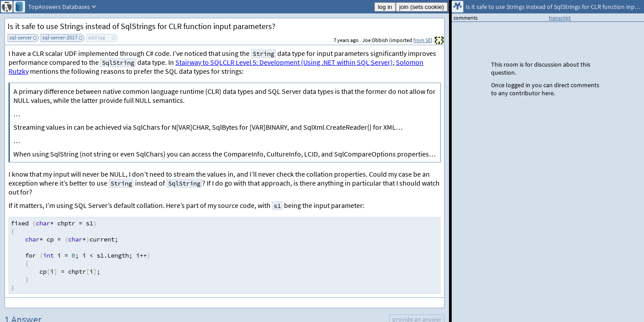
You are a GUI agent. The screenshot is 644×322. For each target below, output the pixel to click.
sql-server (21, 37)
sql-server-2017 (60, 37)
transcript (560, 18)
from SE (422, 40)
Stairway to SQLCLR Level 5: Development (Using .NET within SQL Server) (284, 62)
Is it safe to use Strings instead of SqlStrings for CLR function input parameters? (142, 26)
